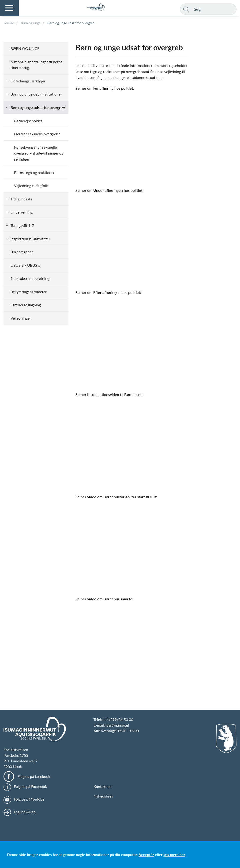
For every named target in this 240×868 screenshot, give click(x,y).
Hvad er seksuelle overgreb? (37, 134)
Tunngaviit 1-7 (22, 225)
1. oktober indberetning (30, 278)
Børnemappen (22, 252)
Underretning (22, 212)
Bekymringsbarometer (29, 292)
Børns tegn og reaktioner (34, 172)
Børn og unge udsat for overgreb (38, 107)
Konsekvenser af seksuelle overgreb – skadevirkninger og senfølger (39, 153)
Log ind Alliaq (25, 812)
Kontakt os (102, 786)
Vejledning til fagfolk (31, 186)
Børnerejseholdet (28, 121)
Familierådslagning (26, 305)
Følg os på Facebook (30, 786)
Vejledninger (21, 318)
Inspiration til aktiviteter (30, 239)
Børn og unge (25, 48)
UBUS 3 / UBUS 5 (25, 265)
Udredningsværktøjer (28, 81)
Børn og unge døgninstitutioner (36, 94)
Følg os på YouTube (29, 799)
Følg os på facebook (34, 776)
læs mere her (174, 855)
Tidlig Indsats (21, 199)
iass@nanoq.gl (117, 725)
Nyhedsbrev (103, 796)
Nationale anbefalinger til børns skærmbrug (36, 65)
